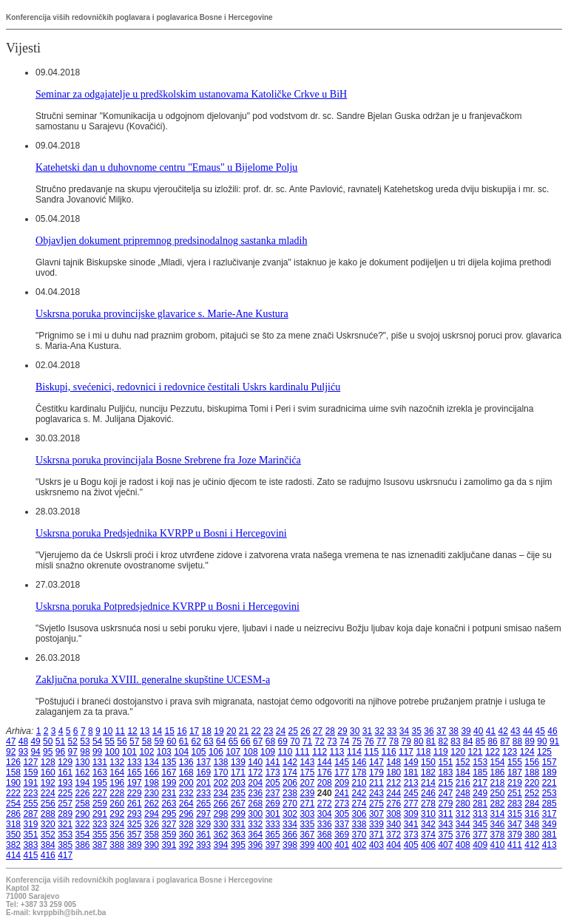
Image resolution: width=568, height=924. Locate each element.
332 (255, 824)
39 (466, 731)
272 (325, 804)
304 (325, 814)
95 (48, 752)
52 (73, 741)
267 (238, 804)
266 (221, 804)
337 (342, 824)
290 (83, 814)
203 (238, 783)
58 (147, 741)
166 (152, 772)
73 (332, 741)
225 (65, 793)
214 (428, 783)
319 (30, 824)
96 (60, 752)
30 (355, 731)
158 (13, 772)
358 (152, 835)
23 (268, 731)
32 (379, 731)
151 (445, 762)
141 (273, 762)
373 (411, 835)
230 (152, 793)
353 (65, 835)
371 (376, 835)
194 (83, 783)
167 (169, 772)
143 (307, 762)
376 (463, 835)
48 (23, 741)
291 (100, 814)
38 (454, 731)
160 (48, 772)
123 (510, 752)
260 (117, 804)
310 (428, 814)
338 (359, 824)
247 (445, 793)
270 (290, 804)
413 (550, 845)
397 (273, 845)
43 (515, 731)
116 (389, 752)
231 (169, 793)
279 (445, 804)
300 (255, 814)
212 (393, 783)
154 (498, 762)
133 (135, 762)
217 (480, 783)
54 (97, 741)
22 (256, 731)
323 (100, 824)
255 (30, 804)
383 (30, 845)
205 (273, 783)
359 (169, 835)
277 (411, 804)
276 (393, 804)
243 (376, 793)
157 (550, 762)
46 (552, 731)
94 (35, 752)
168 (186, 772)
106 (216, 752)
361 (203, 835)
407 (445, 845)
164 (117, 772)
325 (135, 824)
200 (186, 783)
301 (273, 814)
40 (478, 731)
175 (307, 772)
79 (406, 741)
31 (367, 731)
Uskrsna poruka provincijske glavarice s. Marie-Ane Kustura (162, 313)
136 (186, 762)
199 (169, 783)
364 (255, 835)
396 (255, 845)
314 (498, 814)
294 (152, 814)
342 (428, 824)
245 (411, 793)
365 (273, 835)
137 (203, 762)
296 (186, 814)
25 (293, 731)
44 (528, 731)
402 (359, 845)
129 (65, 762)
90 (542, 741)
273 (342, 804)
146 (359, 762)
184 (463, 772)
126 (13, 762)
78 (394, 741)
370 (359, 835)
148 (393, 762)
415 (30, 855)
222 (13, 793)
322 (83, 824)
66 (245, 741)
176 (325, 772)
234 (221, 793)
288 (48, 814)
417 (65, 855)
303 (307, 814)
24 (281, 731)
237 (273, 793)
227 (100, 793)
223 (30, 793)
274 (359, 804)
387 (100, 845)
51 (60, 741)
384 (48, 845)
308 (393, 814)
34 (404, 731)
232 (186, 793)
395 (238, 845)
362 (221, 835)
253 (550, 793)
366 (290, 835)
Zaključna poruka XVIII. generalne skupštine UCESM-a (153, 679)
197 (135, 783)
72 (320, 741)
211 (376, 783)
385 (65, 845)
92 (11, 752)
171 (238, 772)
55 (110, 741)
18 (207, 731)
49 (35, 741)
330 (221, 824)
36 (429, 731)
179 (376, 772)
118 (423, 752)
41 (491, 731)
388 (117, 845)
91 (554, 741)
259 (100, 804)
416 (48, 855)
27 (318, 731)
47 (11, 741)
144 (325, 762)
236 (255, 793)
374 (428, 835)
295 (169, 814)
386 (83, 845)
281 (480, 804)
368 (325, 835)
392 (186, 845)
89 (530, 741)
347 (515, 824)
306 (359, 814)
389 (135, 845)
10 (108, 731)
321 (65, 824)
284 (532, 804)
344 (463, 824)
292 (117, 814)
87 (505, 741)
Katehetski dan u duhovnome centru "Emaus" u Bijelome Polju (166, 167)
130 (83, 762)
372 (393, 835)
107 (233, 752)
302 (290, 814)
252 (532, 793)
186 (498, 772)
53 (85, 741)
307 (376, 814)
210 (359, 783)
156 (532, 762)
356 (117, 835)
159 (30, 772)
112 (319, 752)
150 (428, 762)
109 (268, 752)
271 (307, 804)
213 (411, 783)
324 (117, 824)
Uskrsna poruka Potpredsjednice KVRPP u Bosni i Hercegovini (168, 606)
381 (550, 835)
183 (445, 772)
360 (186, 835)
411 (515, 845)
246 (428, 793)
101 (129, 752)
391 (169, 845)
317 (550, 814)
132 (117, 762)
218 (498, 783)
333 (273, 824)
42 (503, 731)
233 (203, 793)
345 (480, 824)
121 (476, 752)
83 (455, 741)
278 (428, 804)
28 (330, 731)
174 (290, 772)
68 (270, 741)
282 (498, 804)
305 (342, 814)
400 (325, 845)
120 (458, 752)
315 (515, 814)
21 (244, 731)
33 (392, 731)
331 (238, 824)
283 (515, 804)
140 (255, 762)
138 (221, 762)
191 (30, 783)
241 (342, 793)
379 (515, 835)
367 (307, 835)
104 (181, 752)
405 (411, 845)
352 (48, 835)
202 (221, 783)
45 (540, 731)
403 (376, 845)
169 (203, 772)
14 (157, 731)
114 (354, 752)
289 (65, 814)
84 (468, 741)
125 (544, 752)
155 (515, 762)
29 (342, 731)
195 (100, 783)
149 (411, 762)
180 (393, 772)
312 (463, 814)
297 (203, 814)
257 (65, 804)
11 (120, 731)
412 (532, 845)
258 (83, 804)
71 (307, 741)
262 (152, 804)
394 (221, 845)
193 (65, 783)
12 (132, 731)
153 (480, 762)
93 (23, 752)
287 (30, 814)
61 (184, 741)
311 (445, 814)
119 (441, 752)
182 (428, 772)
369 (342, 835)
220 (532, 783)
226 (83, 793)
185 (480, 772)
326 (152, 824)
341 (411, 824)
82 (443, 741)
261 (135, 804)
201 (203, 783)
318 (13, 824)
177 (342, 772)
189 (550, 772)
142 (290, 762)
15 (170, 731)
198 (152, 783)
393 (203, 845)
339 (376, 824)
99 (97, 752)
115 (371, 752)
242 (359, 793)
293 (135, 814)
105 (199, 752)
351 (30, 835)
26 (305, 731)
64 (221, 741)
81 (431, 741)
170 (221, 772)
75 (357, 741)
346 (498, 824)
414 (13, 855)
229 (135, 793)
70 (295, 741)
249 (480, 793)
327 (169, 824)
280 (463, 804)
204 (255, 783)
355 (100, 835)
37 (441, 731)
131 (100, 762)
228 (117, 793)
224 (48, 793)
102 (146, 752)
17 (194, 731)
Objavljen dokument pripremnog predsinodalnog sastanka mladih (171, 240)
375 (445, 835)
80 (418, 741)
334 (290, 824)
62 (196, 741)
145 (342, 762)
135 (169, 762)
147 (376, 762)
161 (65, 772)
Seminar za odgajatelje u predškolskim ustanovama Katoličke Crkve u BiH (191, 94)
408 (463, 845)
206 (290, 783)
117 (406, 752)
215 (445, 783)
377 (480, 835)
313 (480, 814)
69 (282, 741)
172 (255, 772)
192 (48, 783)
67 (258, 741)
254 (13, 804)
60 (171, 741)
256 (48, 804)
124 (527, 752)
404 (393, 845)
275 (376, 804)
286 (13, 814)
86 (492, 741)
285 (550, 804)
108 (251, 752)
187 (515, 772)
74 (344, 741)
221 (550, 783)
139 (238, 762)
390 (152, 845)
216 (463, 783)
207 (307, 783)
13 (145, 731)
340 (393, 824)
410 (498, 845)
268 (255, 804)
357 (135, 835)
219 (515, 783)
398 (290, 845)
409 (480, 845)
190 (13, 783)
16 (182, 731)
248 (463, 793)
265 (203, 804)
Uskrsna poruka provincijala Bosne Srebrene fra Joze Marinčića (168, 460)
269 (273, 804)
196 (117, 783)
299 (238, 814)
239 (307, 793)
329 (203, 824)
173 (273, 772)
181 (411, 772)
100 (112, 752)
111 (302, 752)
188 (532, 772)
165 (135, 772)
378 (498, 835)
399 (307, 845)
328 (186, 824)
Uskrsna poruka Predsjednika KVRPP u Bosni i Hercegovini (161, 533)
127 (30, 762)
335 (307, 824)
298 (221, 814)
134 (152, 762)
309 (411, 814)
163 (100, 772)
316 (532, 814)
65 (233, 741)
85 (480, 741)
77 (381, 741)
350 (13, 835)
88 (517, 741)
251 (515, 793)
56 (122, 741)
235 (238, 793)
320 (48, 824)
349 (550, 824)
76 (369, 741)
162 (83, 772)
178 (359, 772)
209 (342, 783)
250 (498, 793)
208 (325, 783)
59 (159, 741)
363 (238, 835)
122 (493, 752)
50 (48, 741)
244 (393, 793)
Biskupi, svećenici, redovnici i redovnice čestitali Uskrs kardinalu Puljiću (188, 387)
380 (532, 835)
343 (445, 824)
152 (463, 762)
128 (48, 762)
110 (285, 752)
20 (231, 731)
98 (85, 752)
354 (83, 835)
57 (134, 741)
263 (169, 804)
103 (164, 752)
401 (342, 845)
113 (337, 752)
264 (186, 804)
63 (208, 741)
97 (73, 752)
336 (325, 824)
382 (13, 845)
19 (219, 731)
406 (428, 845)
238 (290, 793)
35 (417, 731)
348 (532, 824)
